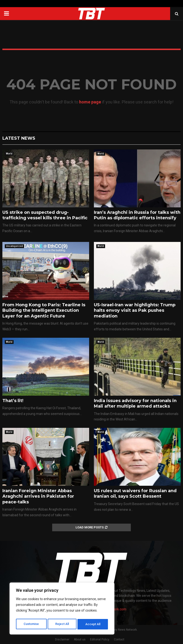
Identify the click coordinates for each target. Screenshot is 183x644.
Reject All (63, 624)
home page (90, 102)
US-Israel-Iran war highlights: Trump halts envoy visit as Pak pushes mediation (135, 310)
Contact (119, 639)
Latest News (19, 138)
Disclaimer (62, 639)
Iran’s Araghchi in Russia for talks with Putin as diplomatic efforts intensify (137, 215)
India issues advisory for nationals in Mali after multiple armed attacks (135, 403)
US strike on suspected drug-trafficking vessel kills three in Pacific (45, 215)
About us (80, 639)
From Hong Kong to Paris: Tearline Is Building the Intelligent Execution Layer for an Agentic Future (44, 310)
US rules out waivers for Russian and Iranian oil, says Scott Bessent (135, 493)
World (9, 154)
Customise (31, 624)
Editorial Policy (100, 639)
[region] (62, 609)
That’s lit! (13, 401)
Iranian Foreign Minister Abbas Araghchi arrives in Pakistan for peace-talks (38, 496)
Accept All (93, 624)
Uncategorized (14, 246)
